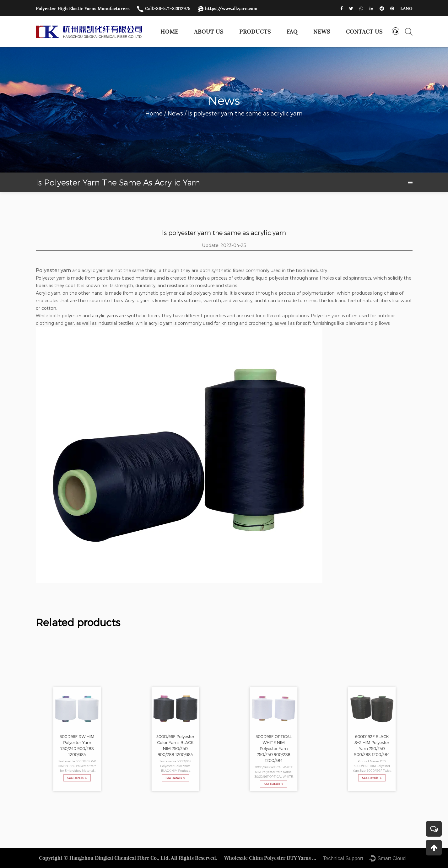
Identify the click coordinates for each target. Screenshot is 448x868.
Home (169, 32)
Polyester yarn (53, 270)
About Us (209, 32)
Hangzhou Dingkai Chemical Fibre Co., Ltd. (120, 858)
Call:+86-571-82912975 (164, 8)
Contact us (364, 32)
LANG (406, 8)
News (322, 32)
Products (255, 32)
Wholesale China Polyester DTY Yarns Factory (271, 858)
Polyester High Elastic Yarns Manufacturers (83, 8)
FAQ (292, 32)
